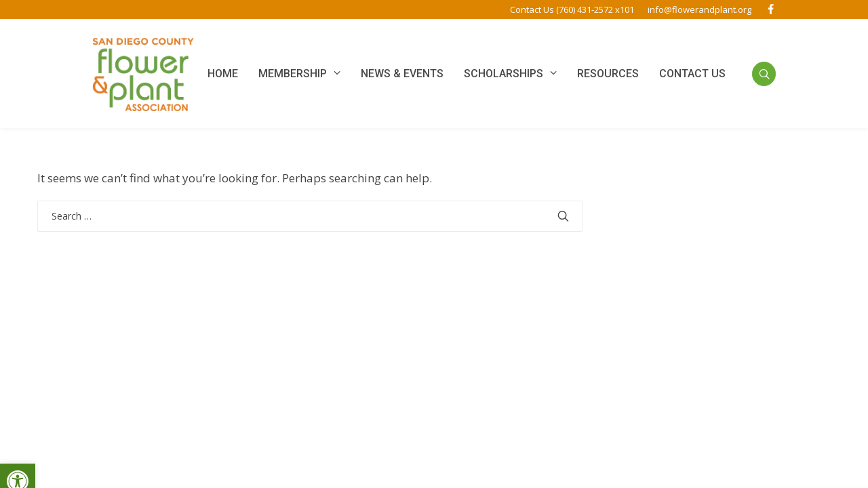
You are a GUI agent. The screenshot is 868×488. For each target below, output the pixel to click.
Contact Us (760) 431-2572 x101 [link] (572, 9)
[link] (770, 9)
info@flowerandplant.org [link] (699, 9)
